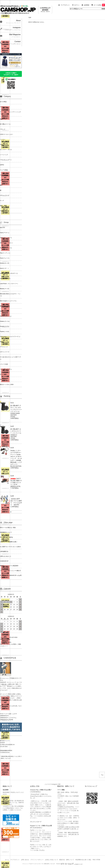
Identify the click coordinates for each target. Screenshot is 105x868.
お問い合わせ (25, 860)
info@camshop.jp (5, 639)
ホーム (7, 860)
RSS (94, 860)
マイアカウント (65, 5)
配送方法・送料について (67, 860)
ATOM (98, 860)
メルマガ (47, 784)
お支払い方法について (52, 860)
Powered (69, 864)
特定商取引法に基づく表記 (83, 860)
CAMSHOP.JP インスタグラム (8, 718)
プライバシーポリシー (37, 860)
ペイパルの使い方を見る (37, 850)
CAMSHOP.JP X (4, 716)
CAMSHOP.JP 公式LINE (7, 720)
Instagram (54, 784)
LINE (59, 784)
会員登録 (87, 5)
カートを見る (99, 5)
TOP (30, 18)
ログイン (77, 5)
